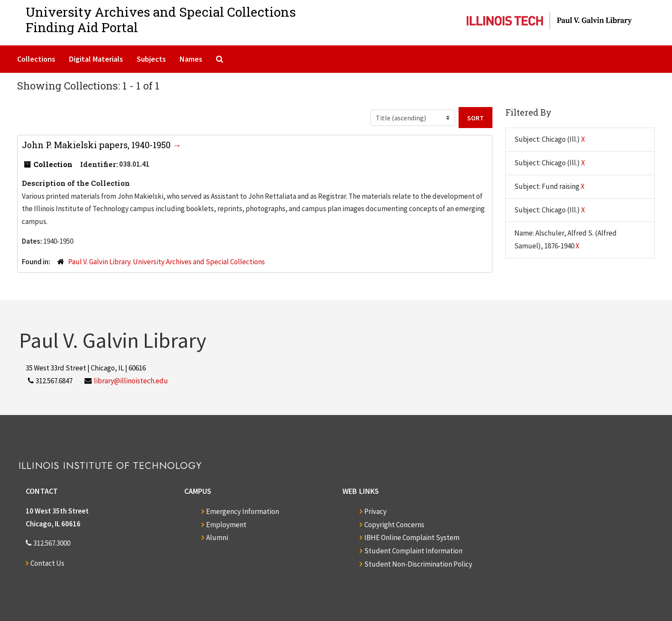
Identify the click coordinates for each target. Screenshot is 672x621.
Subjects (151, 59)
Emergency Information (243, 511)
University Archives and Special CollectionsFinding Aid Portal (161, 19)
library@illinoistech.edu (131, 381)
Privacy (375, 511)
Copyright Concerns (394, 525)
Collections (36, 59)
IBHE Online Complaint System (412, 537)
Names (191, 59)
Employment (226, 525)
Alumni (217, 537)
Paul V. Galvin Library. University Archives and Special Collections (166, 262)
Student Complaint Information (413, 551)
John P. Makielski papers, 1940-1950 (97, 145)
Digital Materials (96, 59)
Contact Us (47, 563)
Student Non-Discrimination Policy (418, 564)
